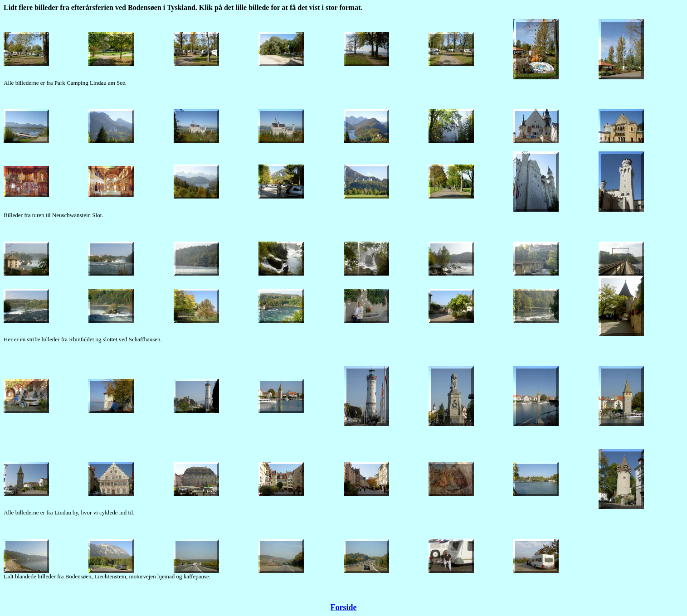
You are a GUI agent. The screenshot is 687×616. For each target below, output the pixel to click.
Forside (344, 607)
